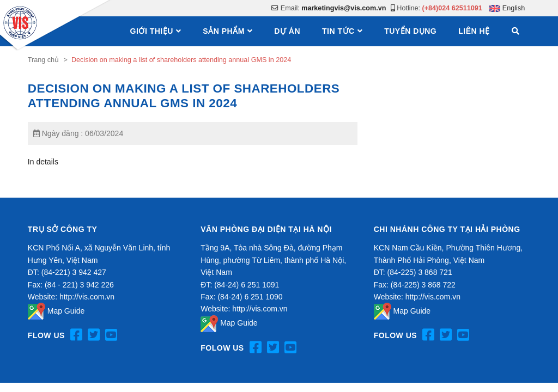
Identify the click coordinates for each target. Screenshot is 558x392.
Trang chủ (43, 60)
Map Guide (56, 311)
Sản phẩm (223, 31)
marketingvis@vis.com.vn (344, 8)
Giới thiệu (152, 31)
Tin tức (338, 31)
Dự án (287, 31)
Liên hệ (474, 31)
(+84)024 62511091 (452, 8)
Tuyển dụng (410, 31)
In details (43, 162)
